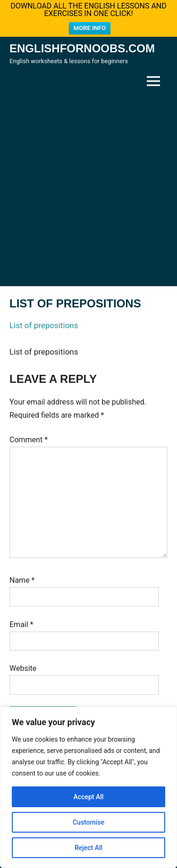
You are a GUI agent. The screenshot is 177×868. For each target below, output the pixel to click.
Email (21, 621)
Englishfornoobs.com (82, 45)
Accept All (89, 797)
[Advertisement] (88, 186)
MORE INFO (90, 28)
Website (23, 665)
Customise (88, 822)
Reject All (88, 848)
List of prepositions (44, 322)
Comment (29, 436)
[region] (88, 787)
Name (22, 577)
